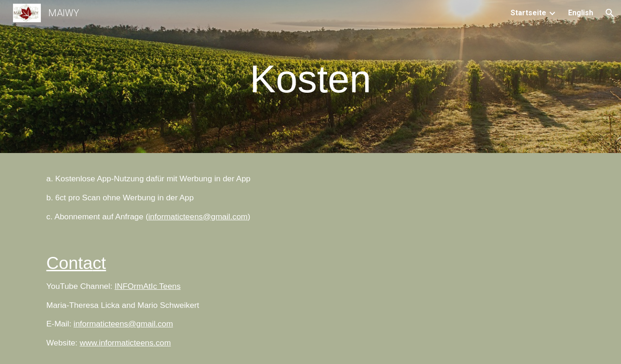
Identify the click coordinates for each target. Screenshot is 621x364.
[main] (310, 79)
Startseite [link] (528, 13)
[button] (610, 13)
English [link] (581, 13)
